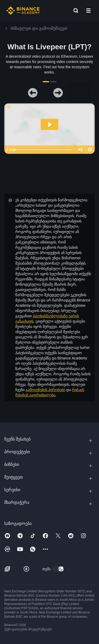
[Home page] (23, 11)
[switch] (58, 569)
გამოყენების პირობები (45, 390)
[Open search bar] (74, 11)
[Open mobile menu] (88, 11)
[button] (88, 11)
